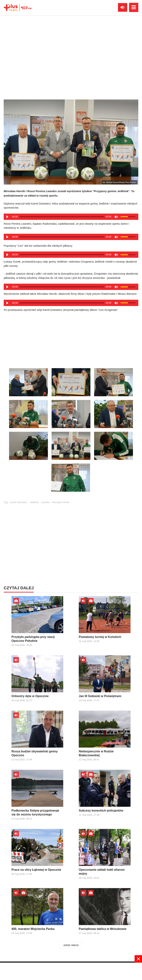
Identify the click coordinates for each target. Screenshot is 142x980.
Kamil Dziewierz (19, 502)
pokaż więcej (71, 945)
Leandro (45, 502)
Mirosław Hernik (61, 502)
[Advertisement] (71, 339)
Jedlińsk (34, 502)
